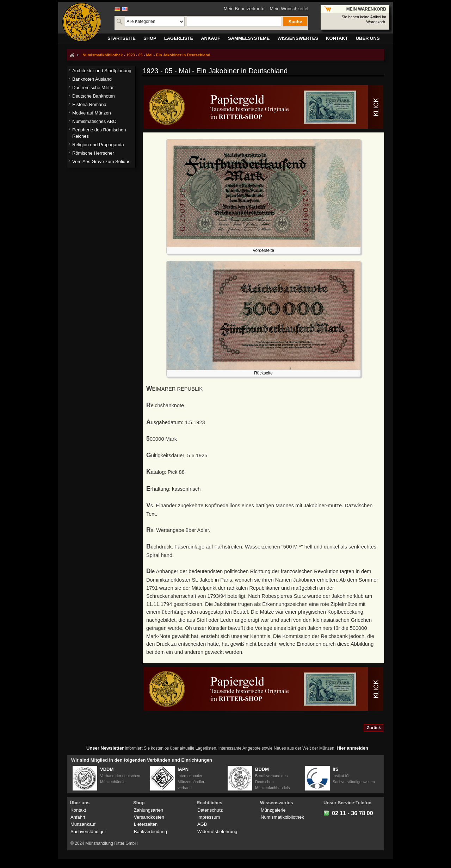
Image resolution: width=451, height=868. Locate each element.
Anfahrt (78, 817)
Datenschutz (210, 810)
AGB (202, 824)
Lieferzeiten (146, 824)
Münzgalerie (273, 810)
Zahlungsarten (149, 810)
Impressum (209, 817)
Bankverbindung (150, 832)
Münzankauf (83, 824)
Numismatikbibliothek (282, 817)
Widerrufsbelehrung (217, 832)
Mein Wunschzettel (289, 9)
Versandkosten (149, 817)
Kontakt (78, 810)
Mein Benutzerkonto (244, 9)
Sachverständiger (88, 832)
